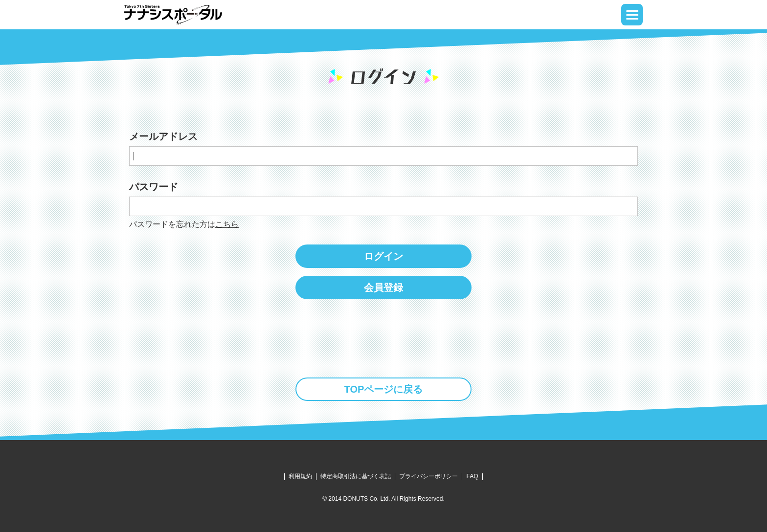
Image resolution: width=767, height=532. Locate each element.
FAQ (472, 476)
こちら (227, 224)
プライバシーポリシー (429, 476)
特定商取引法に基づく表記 (356, 476)
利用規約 (300, 476)
